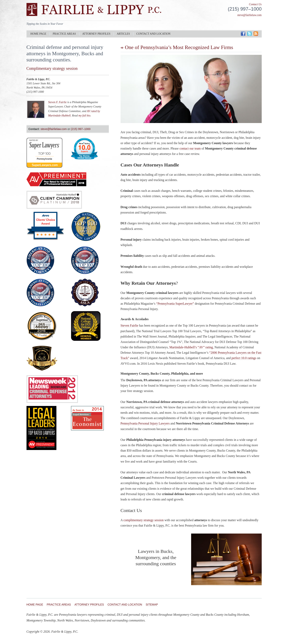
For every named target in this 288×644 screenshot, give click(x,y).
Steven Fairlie (129, 325)
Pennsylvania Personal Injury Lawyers (145, 423)
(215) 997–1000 (81, 129)
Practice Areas (64, 34)
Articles (123, 34)
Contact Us (255, 4)
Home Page (38, 34)
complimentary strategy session (144, 520)
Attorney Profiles (96, 34)
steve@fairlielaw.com (250, 15)
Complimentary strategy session (52, 68)
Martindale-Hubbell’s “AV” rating (191, 347)
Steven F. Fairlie (58, 102)
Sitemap (152, 605)
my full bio (85, 116)
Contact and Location (153, 34)
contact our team (190, 148)
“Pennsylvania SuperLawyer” (175, 304)
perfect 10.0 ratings (244, 358)
